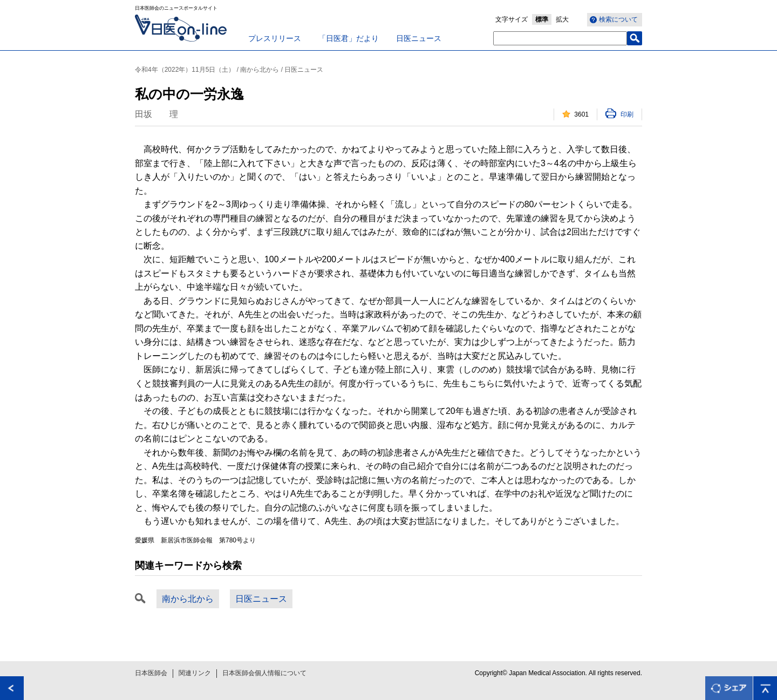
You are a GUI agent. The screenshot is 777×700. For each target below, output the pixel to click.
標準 (542, 19)
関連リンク (195, 673)
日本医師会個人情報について (264, 673)
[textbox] (560, 38)
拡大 (562, 19)
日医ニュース (419, 38)
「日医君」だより (349, 38)
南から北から (188, 599)
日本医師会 (151, 673)
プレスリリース (275, 38)
